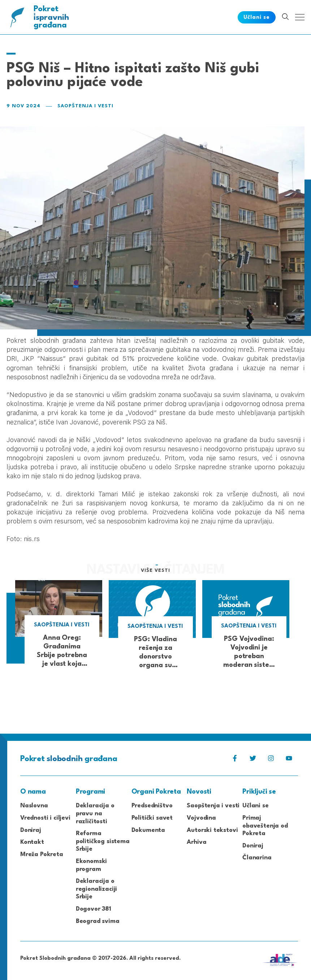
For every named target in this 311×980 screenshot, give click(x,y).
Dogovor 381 (94, 909)
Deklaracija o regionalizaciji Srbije (96, 889)
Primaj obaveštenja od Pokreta (265, 826)
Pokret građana (52, 17)
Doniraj (31, 830)
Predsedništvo (152, 806)
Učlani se (255, 806)
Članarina (257, 858)
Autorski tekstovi (212, 830)
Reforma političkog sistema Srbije (103, 841)
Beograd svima (98, 921)
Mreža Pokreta (42, 854)
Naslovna (34, 806)
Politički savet (152, 818)
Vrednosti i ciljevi (45, 818)
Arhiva (196, 842)
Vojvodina (201, 818)
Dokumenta (148, 830)
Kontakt (32, 842)
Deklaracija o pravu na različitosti (95, 813)
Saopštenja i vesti (85, 106)
